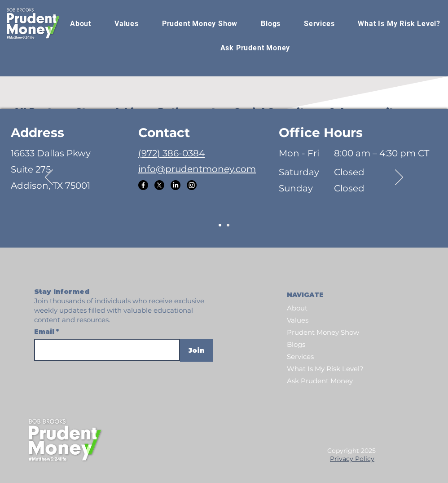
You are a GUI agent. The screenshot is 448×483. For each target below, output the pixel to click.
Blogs (296, 344)
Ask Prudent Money (320, 381)
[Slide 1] (220, 225)
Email (45, 332)
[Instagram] (192, 185)
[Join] (196, 350)
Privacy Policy (352, 459)
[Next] (399, 178)
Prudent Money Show (323, 332)
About (297, 308)
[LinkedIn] (176, 185)
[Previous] (49, 178)
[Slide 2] (228, 225)
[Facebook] (143, 185)
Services (300, 357)
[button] (200, 24)
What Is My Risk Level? (325, 369)
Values (298, 320)
